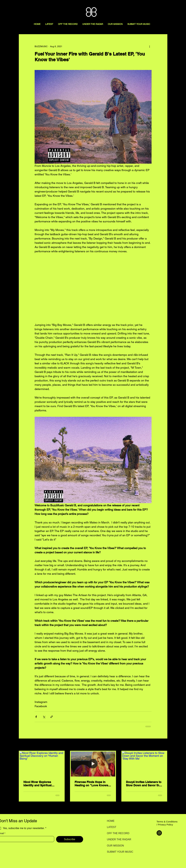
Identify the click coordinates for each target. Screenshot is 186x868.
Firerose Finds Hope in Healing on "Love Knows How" (91, 784)
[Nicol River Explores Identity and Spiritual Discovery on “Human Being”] (42, 764)
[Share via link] (52, 717)
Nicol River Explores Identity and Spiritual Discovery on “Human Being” (38, 784)
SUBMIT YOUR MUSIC (118, 852)
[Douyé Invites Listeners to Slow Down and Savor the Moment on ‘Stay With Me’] (144, 764)
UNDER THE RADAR (118, 839)
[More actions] (150, 46)
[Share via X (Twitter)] (44, 717)
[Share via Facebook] (36, 717)
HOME (111, 821)
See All (164, 745)
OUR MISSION (116, 846)
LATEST (112, 827)
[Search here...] (169, 6)
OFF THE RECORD (118, 833)
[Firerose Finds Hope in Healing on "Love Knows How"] (93, 764)
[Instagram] (159, 833)
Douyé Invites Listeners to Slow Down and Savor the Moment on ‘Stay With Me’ (144, 784)
